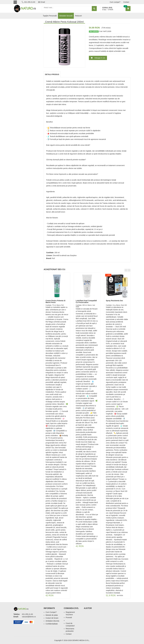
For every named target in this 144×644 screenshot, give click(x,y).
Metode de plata (52, 615)
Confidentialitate (52, 624)
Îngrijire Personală (50, 16)
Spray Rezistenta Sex (114, 301)
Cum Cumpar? (51, 612)
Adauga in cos (100, 58)
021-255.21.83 (28, 2)
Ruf (53, 258)
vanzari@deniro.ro (29, 617)
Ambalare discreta (52, 621)
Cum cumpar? (115, 2)
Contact (126, 2)
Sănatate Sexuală (66, 16)
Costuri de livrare (52, 618)
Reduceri (78, 16)
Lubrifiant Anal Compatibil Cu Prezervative (86, 301)
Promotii (69, 617)
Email (41, 2)
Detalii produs (52, 74)
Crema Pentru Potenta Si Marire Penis (55, 301)
